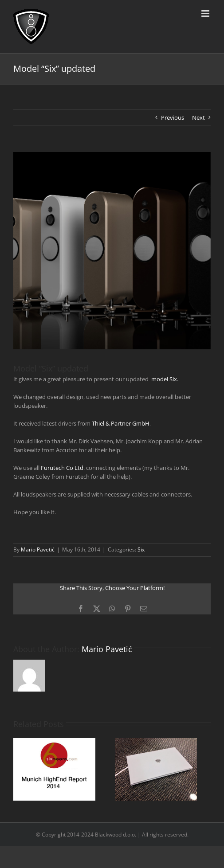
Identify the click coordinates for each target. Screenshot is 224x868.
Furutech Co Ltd (62, 468)
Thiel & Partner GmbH (121, 423)
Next (198, 117)
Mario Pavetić (38, 549)
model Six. (165, 379)
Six (141, 549)
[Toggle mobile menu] (206, 14)
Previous (173, 117)
